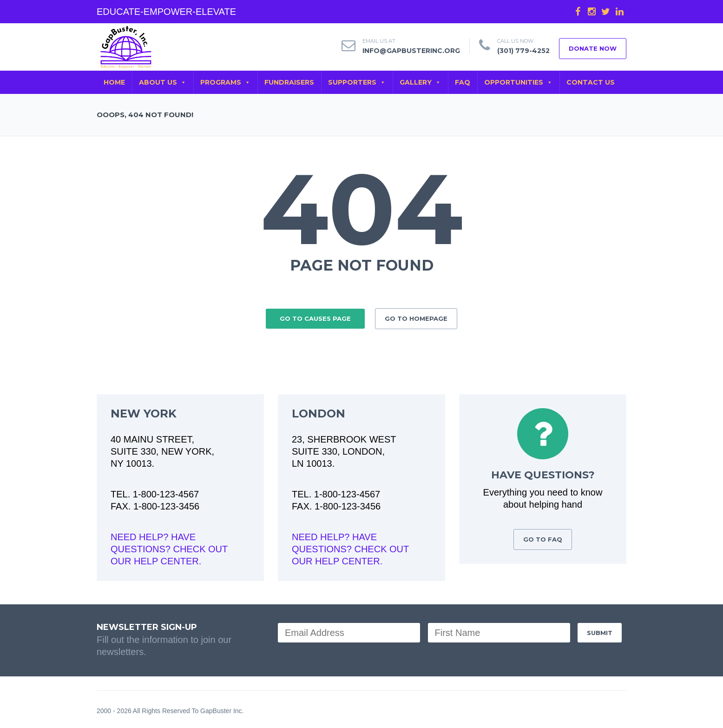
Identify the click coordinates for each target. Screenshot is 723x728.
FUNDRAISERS (289, 82)
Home (114, 82)
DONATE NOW (593, 48)
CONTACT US (591, 82)
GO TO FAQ (543, 536)
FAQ (463, 82)
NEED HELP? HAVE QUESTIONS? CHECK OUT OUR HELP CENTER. (169, 546)
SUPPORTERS (357, 82)
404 (362, 209)
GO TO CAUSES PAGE (315, 316)
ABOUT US (163, 82)
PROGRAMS (225, 82)
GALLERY (420, 82)
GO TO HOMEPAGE (416, 316)
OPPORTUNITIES (518, 82)
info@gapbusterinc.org (411, 51)
